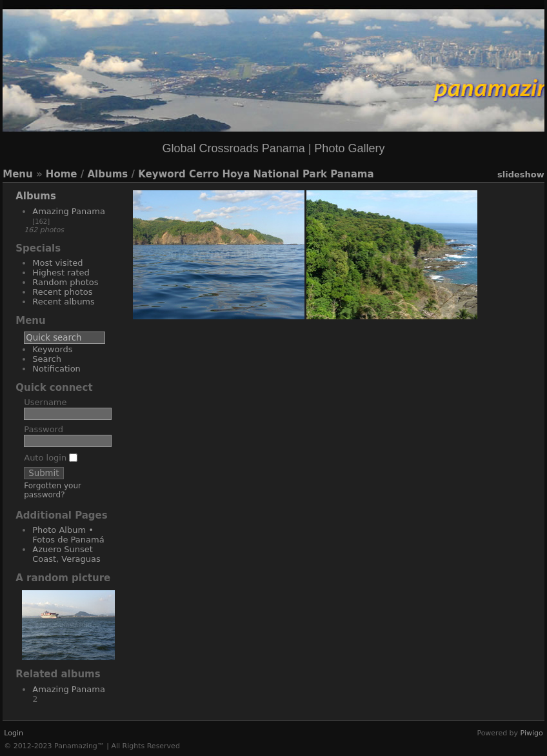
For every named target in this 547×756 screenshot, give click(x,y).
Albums (107, 174)
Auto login (51, 458)
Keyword (162, 174)
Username (45, 402)
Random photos (65, 282)
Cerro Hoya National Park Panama (282, 174)
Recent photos (62, 292)
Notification (56, 369)
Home (62, 174)
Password (44, 429)
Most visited (57, 263)
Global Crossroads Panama (234, 148)
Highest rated (61, 273)
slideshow (521, 174)
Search (47, 359)
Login (14, 733)
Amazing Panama (69, 211)
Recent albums (64, 302)
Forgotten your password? (53, 490)
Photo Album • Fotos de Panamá (68, 535)
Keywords (52, 349)
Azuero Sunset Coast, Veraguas (66, 554)
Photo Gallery (349, 148)
